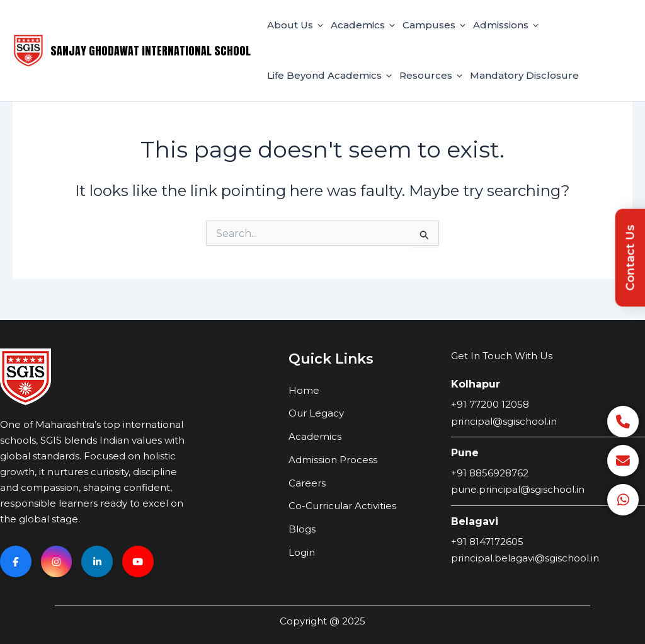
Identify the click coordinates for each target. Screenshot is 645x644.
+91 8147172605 (487, 541)
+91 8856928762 (490, 472)
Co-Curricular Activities (342, 506)
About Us (295, 25)
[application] (318, 25)
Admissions (506, 25)
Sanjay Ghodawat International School (151, 51)
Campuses (434, 25)
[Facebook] (16, 561)
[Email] (623, 461)
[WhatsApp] (623, 500)
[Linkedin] (98, 561)
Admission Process (333, 460)
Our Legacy (316, 413)
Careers (307, 482)
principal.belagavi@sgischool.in (525, 558)
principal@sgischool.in (504, 421)
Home (304, 390)
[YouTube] (139, 561)
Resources (431, 76)
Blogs (302, 529)
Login (302, 552)
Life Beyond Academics (329, 76)
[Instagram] (57, 561)
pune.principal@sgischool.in (518, 489)
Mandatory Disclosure (524, 75)
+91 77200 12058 (490, 404)
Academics (363, 25)
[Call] (623, 422)
